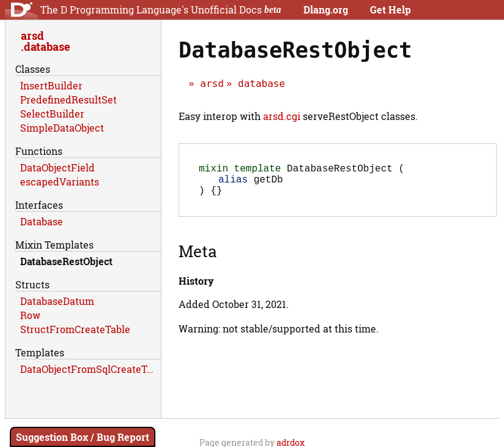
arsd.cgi (282, 116)
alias (233, 184)
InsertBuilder (51, 85)
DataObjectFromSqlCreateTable (91, 369)
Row (30, 315)
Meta (198, 258)
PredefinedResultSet (69, 100)
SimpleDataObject (62, 128)
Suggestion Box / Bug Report (83, 437)
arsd (212, 84)
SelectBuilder (52, 114)
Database (42, 221)
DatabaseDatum (57, 301)
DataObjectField (57, 167)
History (196, 288)
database (261, 84)
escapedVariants (60, 182)
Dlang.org (326, 9)
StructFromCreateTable (75, 329)
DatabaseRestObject (66, 261)
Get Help (391, 9)
